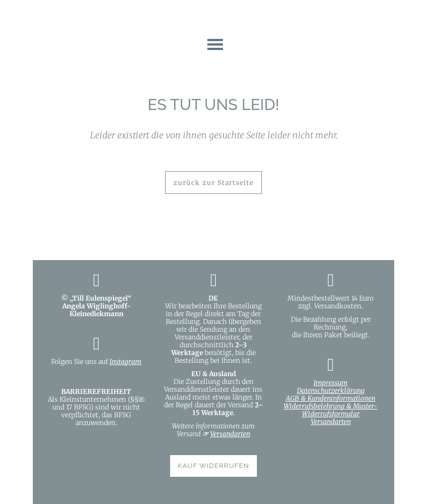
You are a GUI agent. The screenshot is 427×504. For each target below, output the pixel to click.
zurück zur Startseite (213, 183)
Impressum (331, 383)
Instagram (125, 361)
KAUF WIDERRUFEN (214, 466)
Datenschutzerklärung (331, 390)
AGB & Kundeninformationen (331, 398)
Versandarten (230, 434)
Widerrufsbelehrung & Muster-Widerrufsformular (331, 410)
